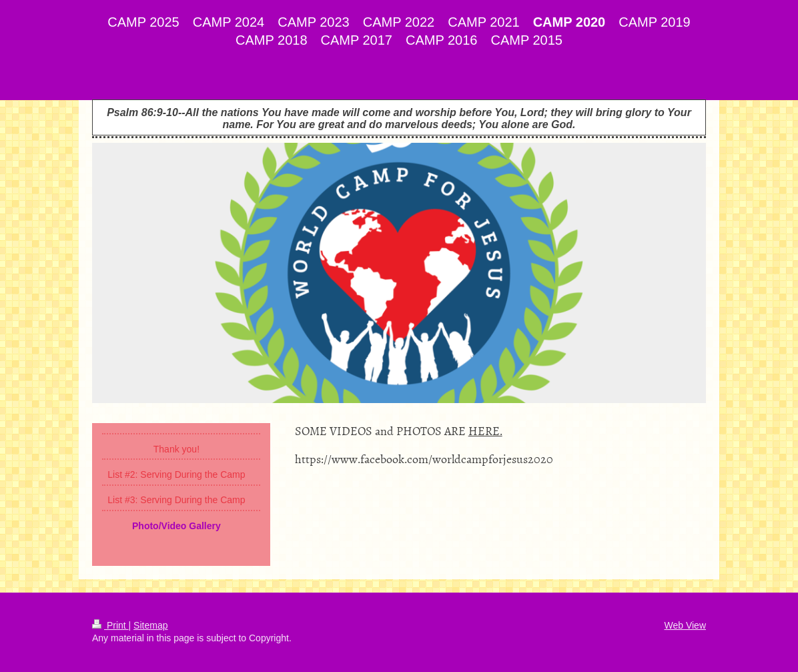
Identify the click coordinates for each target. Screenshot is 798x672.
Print (110, 625)
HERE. (485, 431)
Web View (685, 625)
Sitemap (150, 625)
